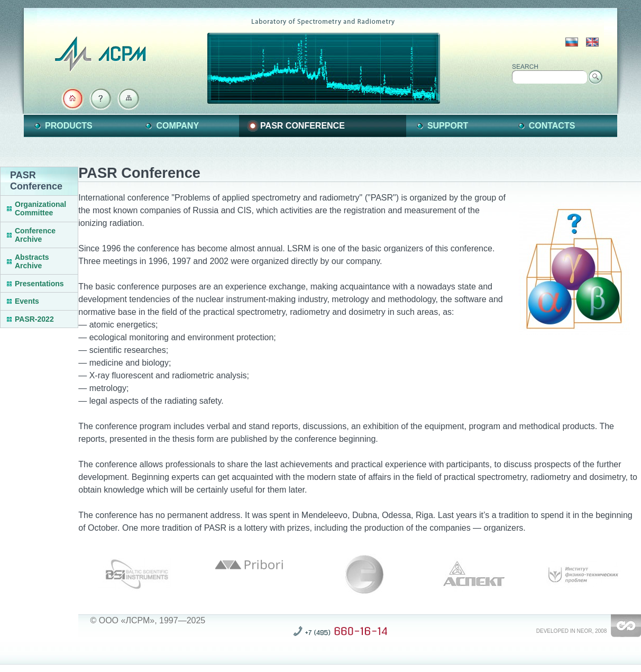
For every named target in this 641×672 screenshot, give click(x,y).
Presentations (39, 284)
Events (27, 301)
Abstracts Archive (32, 261)
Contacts (552, 126)
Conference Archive (35, 235)
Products (69, 126)
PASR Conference (303, 126)
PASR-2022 (34, 319)
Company (177, 126)
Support (448, 126)
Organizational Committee (40, 208)
